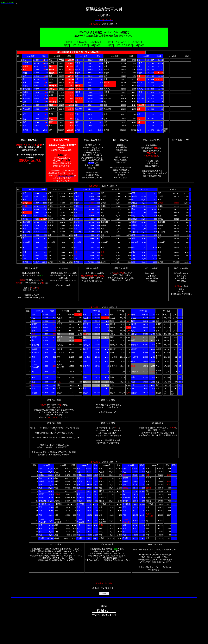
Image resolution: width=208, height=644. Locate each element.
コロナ (82, 52)
